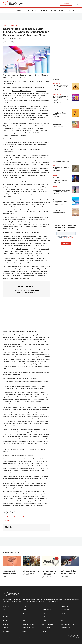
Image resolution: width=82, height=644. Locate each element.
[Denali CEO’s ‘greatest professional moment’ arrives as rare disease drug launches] (75, 179)
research (33, 471)
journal (35, 100)
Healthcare (27, 517)
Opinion (55, 187)
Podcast (45, 568)
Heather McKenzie (57, 102)
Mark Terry (21, 39)
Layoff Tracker (58, 121)
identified (34, 386)
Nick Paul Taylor (57, 90)
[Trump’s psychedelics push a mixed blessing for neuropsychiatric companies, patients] (75, 97)
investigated (45, 249)
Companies (43, 10)
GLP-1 (63, 568)
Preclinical (8, 517)
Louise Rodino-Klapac (58, 205)
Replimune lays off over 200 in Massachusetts (61, 124)
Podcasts (17, 10)
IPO (54, 165)
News (7, 10)
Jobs (34, 10)
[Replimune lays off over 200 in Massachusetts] (75, 124)
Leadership (57, 110)
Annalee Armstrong (57, 182)
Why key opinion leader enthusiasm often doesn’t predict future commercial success (61, 190)
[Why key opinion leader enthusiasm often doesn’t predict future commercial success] (75, 190)
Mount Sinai (36, 145)
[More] (10, 10)
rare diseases (7, 568)
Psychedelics (57, 94)
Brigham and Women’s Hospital (22, 91)
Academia (17, 517)
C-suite (55, 176)
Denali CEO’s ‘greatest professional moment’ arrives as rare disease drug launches (61, 179)
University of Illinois (22, 249)
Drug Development (13, 25)
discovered (11, 337)
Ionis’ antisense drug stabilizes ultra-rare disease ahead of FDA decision (11, 572)
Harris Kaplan (56, 193)
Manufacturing (58, 83)
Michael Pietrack (57, 117)
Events (27, 10)
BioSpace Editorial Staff (58, 126)
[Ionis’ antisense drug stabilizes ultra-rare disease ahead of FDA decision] (12, 561)
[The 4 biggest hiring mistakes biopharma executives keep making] (75, 113)
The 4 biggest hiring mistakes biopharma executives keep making (60, 113)
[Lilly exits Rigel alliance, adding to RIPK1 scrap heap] (31, 561)
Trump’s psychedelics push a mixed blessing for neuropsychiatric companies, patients (60, 98)
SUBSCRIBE (66, 4)
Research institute (39, 517)
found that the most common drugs (28, 93)
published (27, 192)
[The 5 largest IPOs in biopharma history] (75, 168)
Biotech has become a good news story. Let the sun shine (62, 212)
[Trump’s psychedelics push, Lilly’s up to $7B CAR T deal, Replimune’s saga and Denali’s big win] (51, 561)
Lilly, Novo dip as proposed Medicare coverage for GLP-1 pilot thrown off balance (70, 572)
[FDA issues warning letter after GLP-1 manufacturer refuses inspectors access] (75, 86)
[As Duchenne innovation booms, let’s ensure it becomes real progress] (75, 201)
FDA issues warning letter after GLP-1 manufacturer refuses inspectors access (61, 87)
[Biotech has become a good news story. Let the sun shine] (75, 212)
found (42, 145)
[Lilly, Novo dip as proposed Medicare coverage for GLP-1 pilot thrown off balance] (70, 561)
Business (25, 568)
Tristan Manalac (57, 170)
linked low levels (33, 466)
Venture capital (58, 209)
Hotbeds (53, 10)
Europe (7, 520)
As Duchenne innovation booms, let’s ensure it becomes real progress (61, 201)
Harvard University (18, 192)
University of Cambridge (14, 386)
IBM (28, 145)
